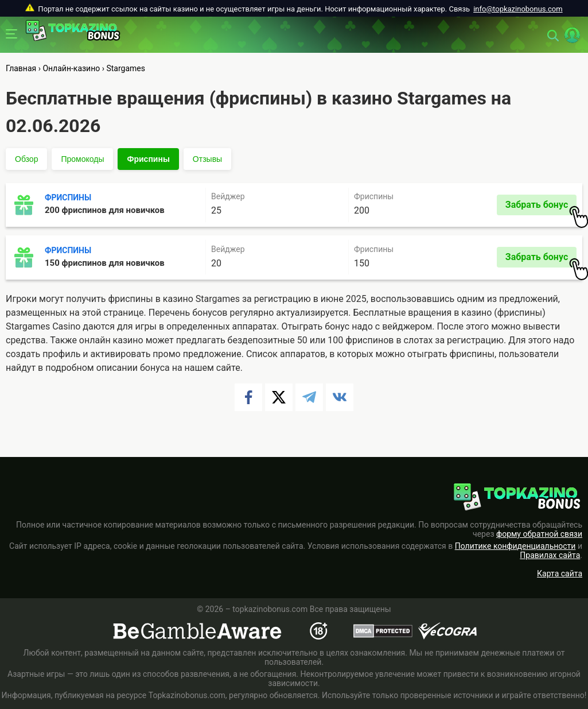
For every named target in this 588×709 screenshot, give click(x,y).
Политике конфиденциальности (515, 546)
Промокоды (82, 159)
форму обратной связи (539, 534)
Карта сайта (560, 574)
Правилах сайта (550, 555)
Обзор (26, 159)
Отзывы (207, 159)
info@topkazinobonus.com (518, 9)
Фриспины (148, 159)
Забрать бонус (541, 207)
